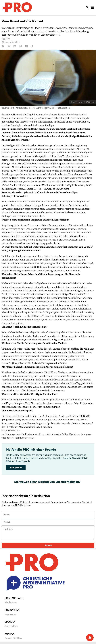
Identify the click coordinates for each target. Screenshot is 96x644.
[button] (87, 8)
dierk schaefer (78, 102)
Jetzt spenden (16, 467)
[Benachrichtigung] (90, 638)
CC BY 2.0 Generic (90, 102)
